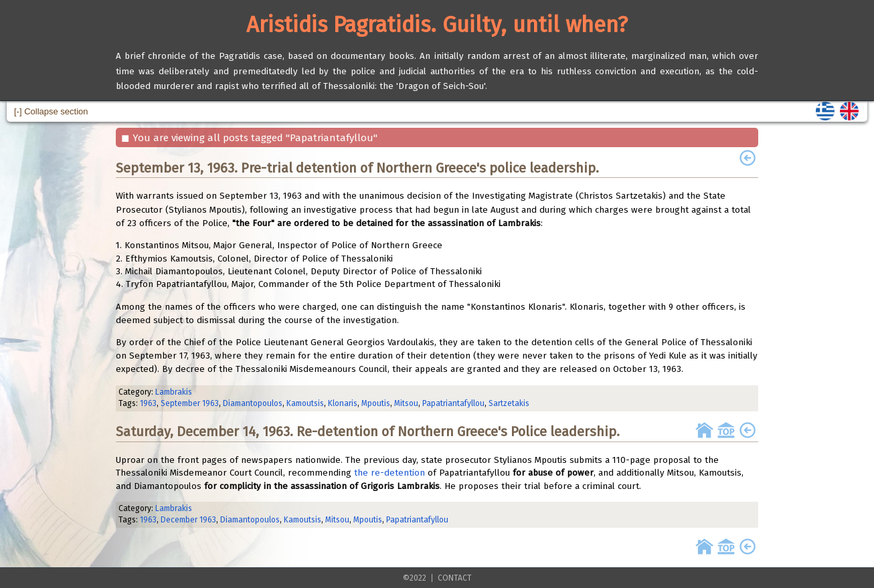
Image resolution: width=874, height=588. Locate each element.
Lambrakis (174, 392)
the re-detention (389, 473)
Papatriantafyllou (453, 403)
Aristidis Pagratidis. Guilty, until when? (437, 25)
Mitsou (406, 403)
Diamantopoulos (253, 403)
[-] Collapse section (51, 111)
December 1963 (188, 520)
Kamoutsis (305, 403)
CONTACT (455, 578)
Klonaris (343, 403)
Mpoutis (376, 403)
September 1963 (190, 403)
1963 (148, 403)
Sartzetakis (509, 403)
